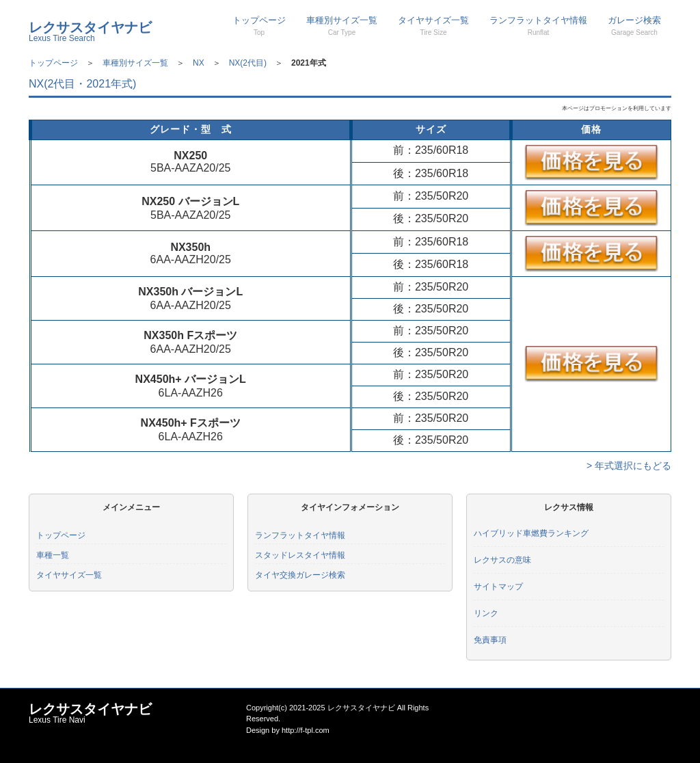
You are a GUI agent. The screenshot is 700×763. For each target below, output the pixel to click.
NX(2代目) (248, 63)
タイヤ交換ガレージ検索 (300, 575)
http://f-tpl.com (306, 730)
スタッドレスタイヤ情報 (300, 555)
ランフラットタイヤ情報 (538, 26)
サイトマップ (498, 587)
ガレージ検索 (634, 26)
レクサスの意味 (502, 560)
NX (199, 63)
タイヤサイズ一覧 (433, 26)
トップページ (259, 26)
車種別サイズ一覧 (342, 26)
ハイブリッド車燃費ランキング (531, 533)
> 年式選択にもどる (629, 466)
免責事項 (490, 640)
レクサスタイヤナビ (90, 31)
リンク (486, 613)
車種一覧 (53, 555)
